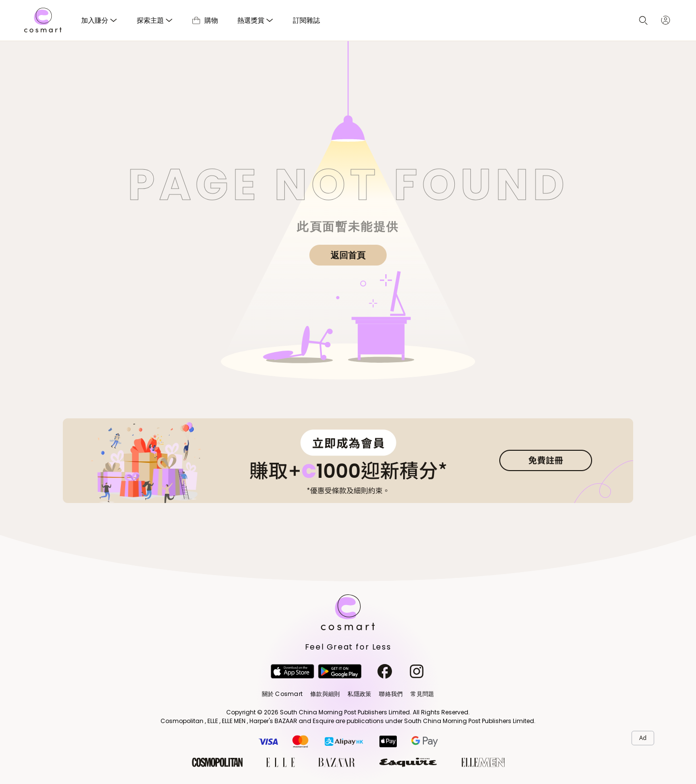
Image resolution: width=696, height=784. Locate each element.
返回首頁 (348, 255)
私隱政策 (359, 694)
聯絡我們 (391, 694)
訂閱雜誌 (306, 20)
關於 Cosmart (282, 694)
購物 (205, 20)
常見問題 (422, 694)
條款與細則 (325, 694)
